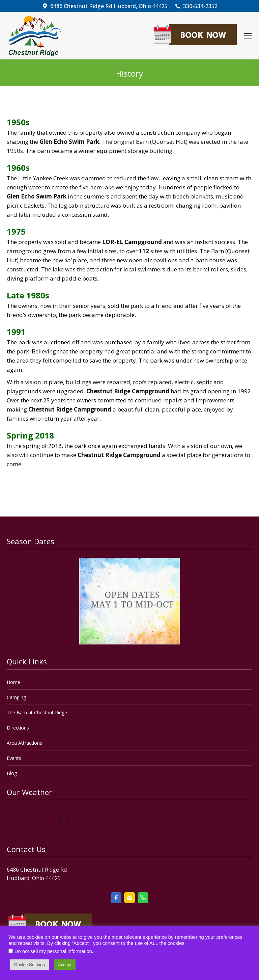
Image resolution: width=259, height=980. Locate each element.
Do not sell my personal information (53, 951)
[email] (129, 898)
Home (13, 682)
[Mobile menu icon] (248, 36)
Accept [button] (65, 965)
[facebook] (116, 898)
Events (14, 758)
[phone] (143, 898)
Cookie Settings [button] (30, 965)
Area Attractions (24, 743)
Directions (18, 728)
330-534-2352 (196, 6)
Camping (16, 697)
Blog (12, 773)
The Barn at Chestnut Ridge (37, 712)
